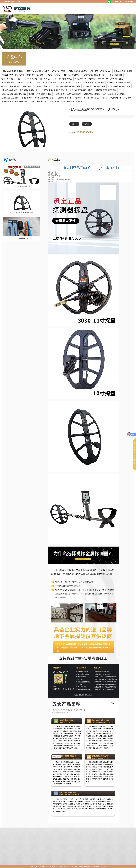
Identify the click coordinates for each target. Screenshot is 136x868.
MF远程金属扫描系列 (72, 75)
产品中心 (70, 8)
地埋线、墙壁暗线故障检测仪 (40, 94)
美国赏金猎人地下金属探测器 (94, 86)
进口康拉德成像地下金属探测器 (69, 97)
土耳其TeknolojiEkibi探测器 (85, 78)
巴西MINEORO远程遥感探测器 (119, 82)
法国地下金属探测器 (92, 97)
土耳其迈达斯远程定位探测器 (114, 94)
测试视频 (93, 8)
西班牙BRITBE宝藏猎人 (36, 75)
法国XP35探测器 (8, 82)
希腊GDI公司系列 (59, 71)
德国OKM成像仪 (46, 78)
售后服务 (127, 8)
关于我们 (58, 8)
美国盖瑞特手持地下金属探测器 (68, 86)
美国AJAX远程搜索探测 (123, 71)
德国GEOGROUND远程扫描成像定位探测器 (84, 94)
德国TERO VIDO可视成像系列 (38, 71)
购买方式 (104, 8)
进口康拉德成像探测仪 (10, 97)
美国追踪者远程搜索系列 (78, 71)
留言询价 (75, 124)
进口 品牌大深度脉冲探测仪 (30, 90)
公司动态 (81, 8)
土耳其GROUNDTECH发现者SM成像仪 (89, 82)
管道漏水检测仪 (65, 82)
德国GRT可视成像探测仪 (11, 86)
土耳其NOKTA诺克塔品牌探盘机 (110, 78)
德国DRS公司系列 (8, 78)
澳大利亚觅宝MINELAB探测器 (28, 82)
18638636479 (85, 133)
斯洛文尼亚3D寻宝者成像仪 (100, 71)
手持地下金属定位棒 (9, 90)
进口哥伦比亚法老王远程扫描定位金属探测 (18, 101)
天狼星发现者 (59, 94)
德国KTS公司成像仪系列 (27, 78)
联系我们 (90, 124)
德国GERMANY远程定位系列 (13, 75)
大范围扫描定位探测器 (92, 75)
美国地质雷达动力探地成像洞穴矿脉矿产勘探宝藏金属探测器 (60, 101)
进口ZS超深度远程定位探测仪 (81, 90)
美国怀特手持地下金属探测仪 (119, 86)
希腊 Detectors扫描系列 (32, 86)
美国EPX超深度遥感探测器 (106, 90)
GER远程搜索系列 (54, 75)
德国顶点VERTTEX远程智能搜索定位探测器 (38, 97)
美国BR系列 (49, 86)
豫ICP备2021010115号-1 (86, 866)
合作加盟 (115, 8)
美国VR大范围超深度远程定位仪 (14, 94)
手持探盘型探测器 (49, 82)
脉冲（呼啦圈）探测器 (63, 78)
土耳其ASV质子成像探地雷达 (12, 71)
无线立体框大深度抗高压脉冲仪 (55, 90)
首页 (47, 8)
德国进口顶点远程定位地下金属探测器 (117, 97)
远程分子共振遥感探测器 (112, 75)
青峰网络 (104, 866)
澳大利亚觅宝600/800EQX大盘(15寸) (91, 167)
